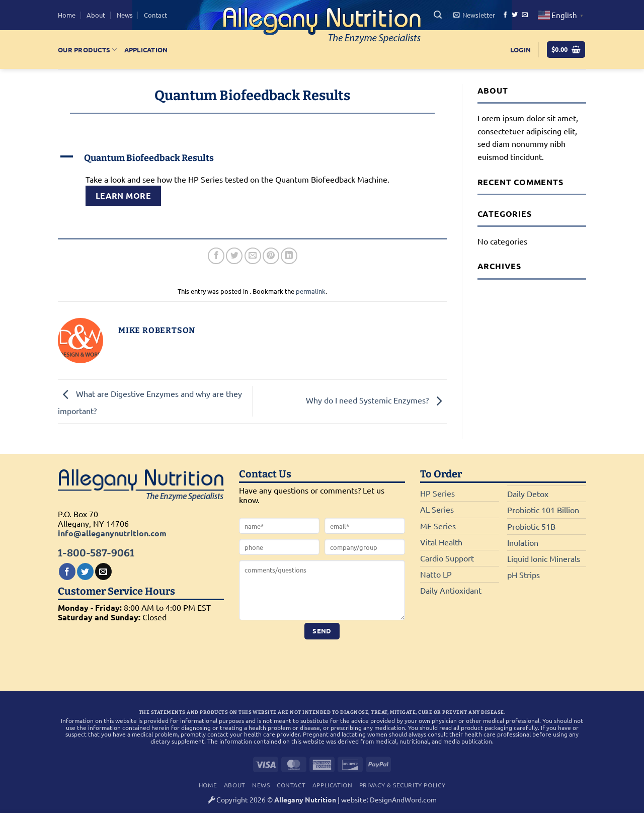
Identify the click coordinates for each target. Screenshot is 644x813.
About (96, 15)
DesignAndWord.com (403, 799)
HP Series (437, 493)
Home (67, 15)
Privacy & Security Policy (402, 785)
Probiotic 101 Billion (543, 510)
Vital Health (441, 542)
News (125, 15)
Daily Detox (528, 494)
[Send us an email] (525, 15)
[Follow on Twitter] (515, 15)
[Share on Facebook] (216, 256)
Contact (155, 15)
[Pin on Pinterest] (271, 256)
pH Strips (524, 575)
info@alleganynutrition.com (112, 533)
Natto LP (436, 574)
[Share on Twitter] (234, 256)
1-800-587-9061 (96, 553)
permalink (311, 291)
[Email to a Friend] (253, 256)
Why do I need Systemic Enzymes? (376, 400)
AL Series (437, 509)
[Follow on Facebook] (505, 15)
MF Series (438, 526)
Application (146, 50)
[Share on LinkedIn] (289, 256)
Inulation (523, 542)
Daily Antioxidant (451, 590)
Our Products (88, 50)
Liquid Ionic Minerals (544, 558)
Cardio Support (447, 558)
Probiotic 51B (531, 526)
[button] (438, 15)
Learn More (124, 195)
